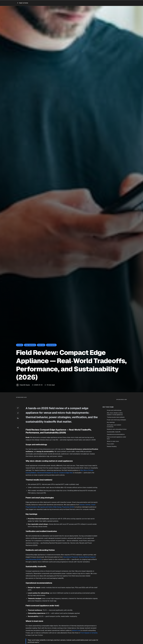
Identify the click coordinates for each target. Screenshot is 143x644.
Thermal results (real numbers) (116, 417)
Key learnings (111, 422)
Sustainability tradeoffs (114, 432)
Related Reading (112, 446)
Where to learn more (113, 441)
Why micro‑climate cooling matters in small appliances (115, 414)
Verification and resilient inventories (114, 426)
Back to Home (23, 3)
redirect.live (76, 630)
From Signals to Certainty (89, 633)
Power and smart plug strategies (116, 420)
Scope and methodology (114, 410)
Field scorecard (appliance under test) (116, 438)
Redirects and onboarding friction (117, 429)
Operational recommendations (116, 434)
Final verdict (110, 444)
